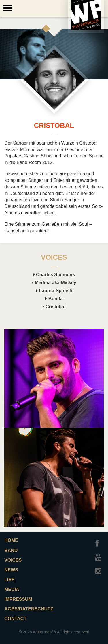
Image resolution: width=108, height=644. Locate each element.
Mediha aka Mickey (54, 283)
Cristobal (54, 307)
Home (11, 540)
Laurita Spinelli (54, 291)
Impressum (18, 599)
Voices (13, 560)
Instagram (99, 568)
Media (12, 589)
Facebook (99, 541)
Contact (15, 619)
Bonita (54, 299)
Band (11, 550)
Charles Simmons (54, 275)
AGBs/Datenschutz (27, 609)
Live (10, 580)
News (11, 570)
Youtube (99, 555)
